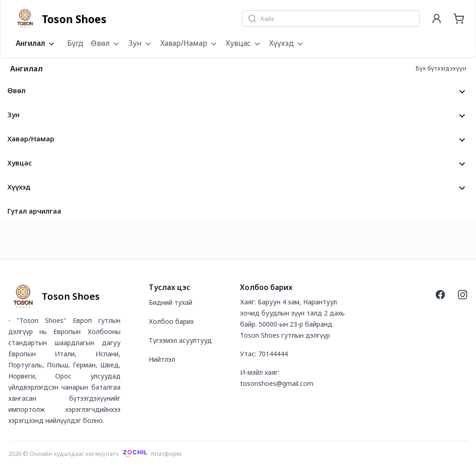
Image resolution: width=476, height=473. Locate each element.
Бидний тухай (171, 302)
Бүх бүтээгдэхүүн (441, 68)
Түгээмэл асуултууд (180, 340)
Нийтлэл (162, 359)
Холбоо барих (171, 321)
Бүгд (75, 43)
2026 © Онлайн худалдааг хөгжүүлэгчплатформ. (96, 454)
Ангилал (36, 44)
